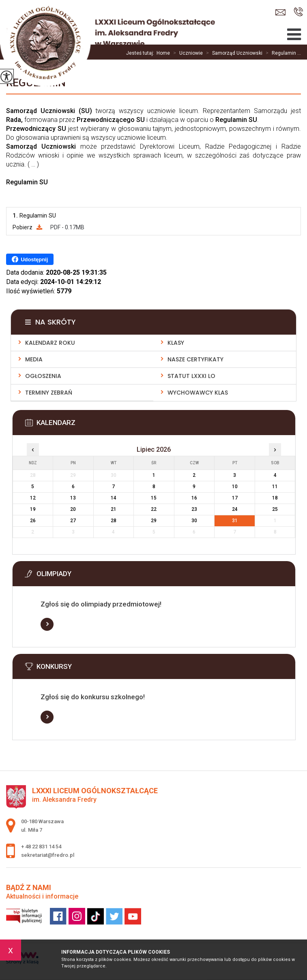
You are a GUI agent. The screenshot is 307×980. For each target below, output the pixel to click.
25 (275, 509)
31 (235, 521)
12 (33, 498)
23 (194, 509)
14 (114, 498)
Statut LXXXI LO (191, 376)
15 (154, 498)
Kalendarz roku (50, 343)
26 (33, 521)
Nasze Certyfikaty (195, 359)
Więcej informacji (47, 624)
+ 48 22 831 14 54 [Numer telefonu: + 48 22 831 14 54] (41, 847)
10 (235, 487)
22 (154, 509)
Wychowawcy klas (198, 393)
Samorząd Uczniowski (233, 53)
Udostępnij (30, 259)
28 (114, 521)
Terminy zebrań (49, 393)
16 (194, 498)
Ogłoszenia (43, 376)
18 (275, 498)
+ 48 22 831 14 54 (298, 12)
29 (154, 521)
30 (194, 521)
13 (73, 498)
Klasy (176, 343)
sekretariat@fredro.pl (280, 12)
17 (235, 498)
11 (275, 487)
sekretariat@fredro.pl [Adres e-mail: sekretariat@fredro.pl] (48, 855)
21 (114, 509)
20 (73, 509)
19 (33, 509)
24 (235, 509)
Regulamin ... (282, 53)
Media (34, 359)
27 (73, 521)
